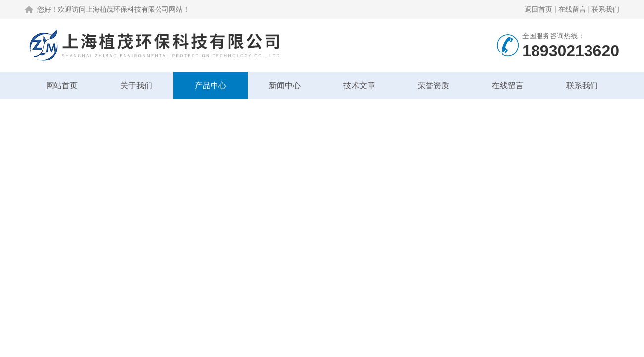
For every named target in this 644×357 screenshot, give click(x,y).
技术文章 (359, 86)
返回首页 (538, 9)
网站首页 (62, 86)
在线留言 (572, 9)
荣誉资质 (433, 86)
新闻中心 (285, 86)
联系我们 (605, 9)
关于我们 (136, 86)
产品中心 (211, 86)
